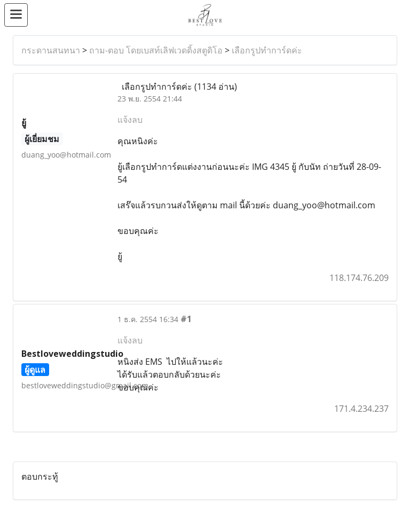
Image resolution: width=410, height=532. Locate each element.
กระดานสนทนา (51, 50)
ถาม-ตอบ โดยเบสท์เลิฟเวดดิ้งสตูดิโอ (156, 50)
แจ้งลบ (130, 120)
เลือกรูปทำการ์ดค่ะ (267, 50)
